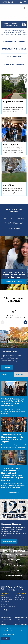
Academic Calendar (6, 617)
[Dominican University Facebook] (5, 610)
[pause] (25, 8)
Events (19, 374)
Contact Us (4, 604)
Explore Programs (14, 560)
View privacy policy (7, 635)
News (4, 374)
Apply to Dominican (14, 575)
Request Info (14, 570)
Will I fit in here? (14, 228)
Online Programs (14, 57)
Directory (3, 624)
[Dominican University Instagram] (2, 610)
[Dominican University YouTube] (7, 610)
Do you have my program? (14, 218)
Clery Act (17, 622)
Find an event (7, 367)
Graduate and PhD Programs (14, 49)
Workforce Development (14, 64)
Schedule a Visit (14, 565)
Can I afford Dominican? (14, 223)
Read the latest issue (9, 541)
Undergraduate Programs (14, 41)
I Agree (5, 639)
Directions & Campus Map (8, 607)
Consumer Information (21, 624)
